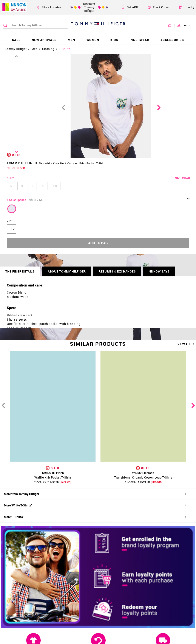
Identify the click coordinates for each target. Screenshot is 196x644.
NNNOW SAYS (159, 271)
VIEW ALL (186, 344)
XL (43, 186)
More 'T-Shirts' (95, 517)
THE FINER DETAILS (20, 271)
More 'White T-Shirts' (95, 505)
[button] (12, 209)
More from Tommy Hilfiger (95, 494)
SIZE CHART (183, 178)
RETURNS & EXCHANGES (117, 271)
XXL (55, 186)
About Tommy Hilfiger (67, 271)
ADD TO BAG (98, 243)
